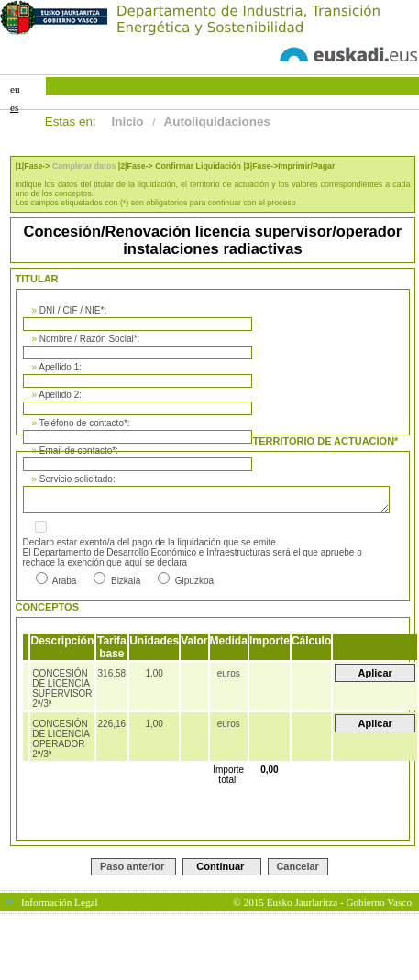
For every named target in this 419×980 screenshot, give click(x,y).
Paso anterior (132, 866)
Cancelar (297, 866)
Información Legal (60, 902)
